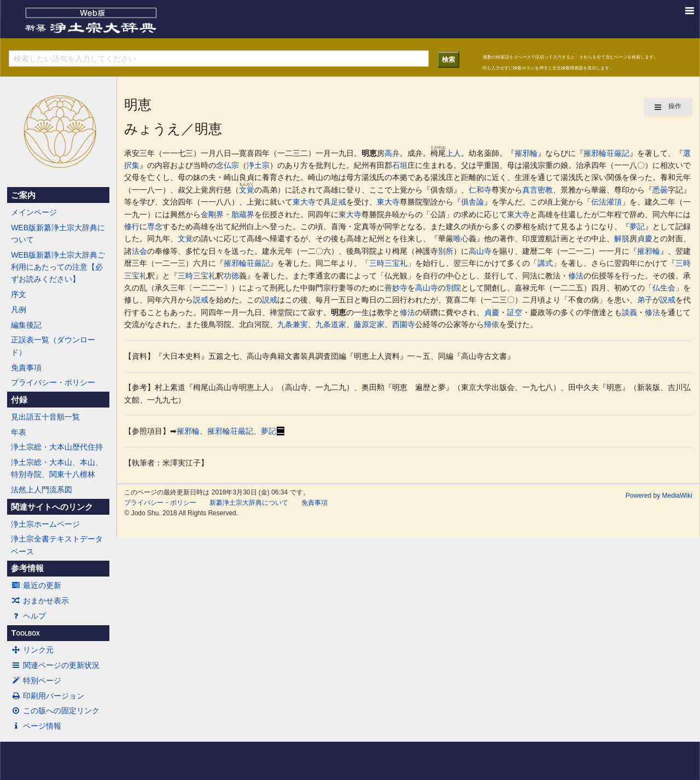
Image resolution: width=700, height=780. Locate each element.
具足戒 (335, 202)
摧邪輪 (526, 153)
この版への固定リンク (55, 711)
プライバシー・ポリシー (53, 382)
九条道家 (331, 324)
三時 (377, 263)
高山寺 (480, 251)
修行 (132, 226)
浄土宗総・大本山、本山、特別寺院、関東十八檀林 (57, 468)
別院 (453, 288)
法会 (139, 251)
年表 (19, 432)
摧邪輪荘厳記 (606, 153)
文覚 (247, 190)
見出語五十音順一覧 (45, 417)
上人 (453, 153)
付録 (19, 400)
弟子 (645, 300)
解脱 (622, 238)
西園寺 (404, 324)
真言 (530, 190)
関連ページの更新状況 (55, 665)
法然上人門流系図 (42, 490)
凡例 (19, 310)
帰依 (492, 324)
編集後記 (26, 325)
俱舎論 (472, 202)
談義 (629, 312)
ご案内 (23, 195)
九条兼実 (293, 324)
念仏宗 (227, 165)
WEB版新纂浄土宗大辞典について (58, 234)
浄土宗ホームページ (45, 524)
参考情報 (27, 568)
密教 (545, 190)
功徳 (231, 276)
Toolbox (25, 633)
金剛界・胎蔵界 (227, 214)
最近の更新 (36, 585)
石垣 (400, 165)
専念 (155, 226)
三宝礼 (396, 263)
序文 (19, 294)
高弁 (392, 153)
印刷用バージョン (48, 696)
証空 (515, 312)
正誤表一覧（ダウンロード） (53, 346)
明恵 (369, 153)
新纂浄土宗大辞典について (249, 503)
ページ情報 (36, 726)
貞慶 (645, 238)
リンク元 (32, 650)
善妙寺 (396, 288)
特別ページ (36, 680)
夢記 (637, 226)
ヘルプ (28, 616)
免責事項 (26, 368)
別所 (446, 251)
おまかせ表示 (40, 601)
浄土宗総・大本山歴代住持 (57, 447)
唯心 (461, 238)
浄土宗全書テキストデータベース (57, 545)
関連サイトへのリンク (52, 507)
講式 (545, 263)
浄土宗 (258, 165)
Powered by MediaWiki (659, 496)
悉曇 (660, 190)
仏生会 (664, 288)
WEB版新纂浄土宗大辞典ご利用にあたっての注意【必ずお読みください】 (58, 267)
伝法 (599, 202)
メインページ (34, 212)
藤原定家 (369, 324)
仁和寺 (480, 190)
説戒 (201, 300)
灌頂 (614, 202)
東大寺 (304, 202)
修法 (576, 276)
